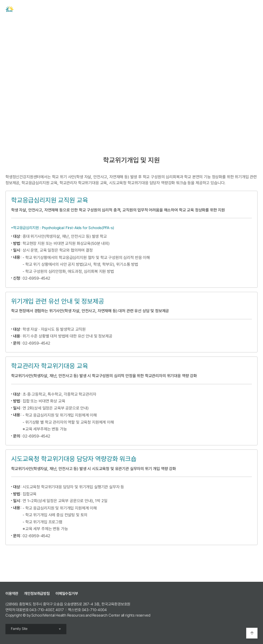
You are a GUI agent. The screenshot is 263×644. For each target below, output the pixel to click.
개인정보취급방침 (37, 593)
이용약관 (12, 593)
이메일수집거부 (67, 593)
